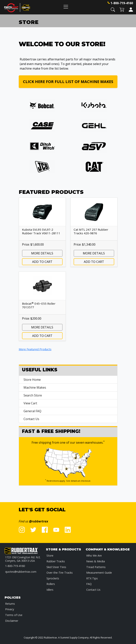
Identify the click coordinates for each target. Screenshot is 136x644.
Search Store (33, 395)
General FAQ (32, 411)
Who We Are (94, 556)
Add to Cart (42, 262)
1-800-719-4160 (122, 3)
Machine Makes (35, 387)
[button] (113, 9)
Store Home (32, 380)
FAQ (89, 584)
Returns (10, 604)
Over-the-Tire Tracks (60, 573)
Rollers (51, 584)
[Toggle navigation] (66, 7)
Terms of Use (14, 615)
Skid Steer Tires (56, 567)
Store (50, 556)
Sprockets (53, 578)
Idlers (50, 590)
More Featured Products (35, 349)
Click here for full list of (68, 82)
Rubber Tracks (56, 561)
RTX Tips (92, 578)
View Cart (30, 403)
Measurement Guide (99, 573)
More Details (42, 253)
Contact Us (31, 419)
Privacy (10, 609)
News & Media (96, 561)
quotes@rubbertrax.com (21, 572)
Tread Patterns (96, 567)
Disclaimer (12, 621)
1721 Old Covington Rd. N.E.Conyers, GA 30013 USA (23, 559)
